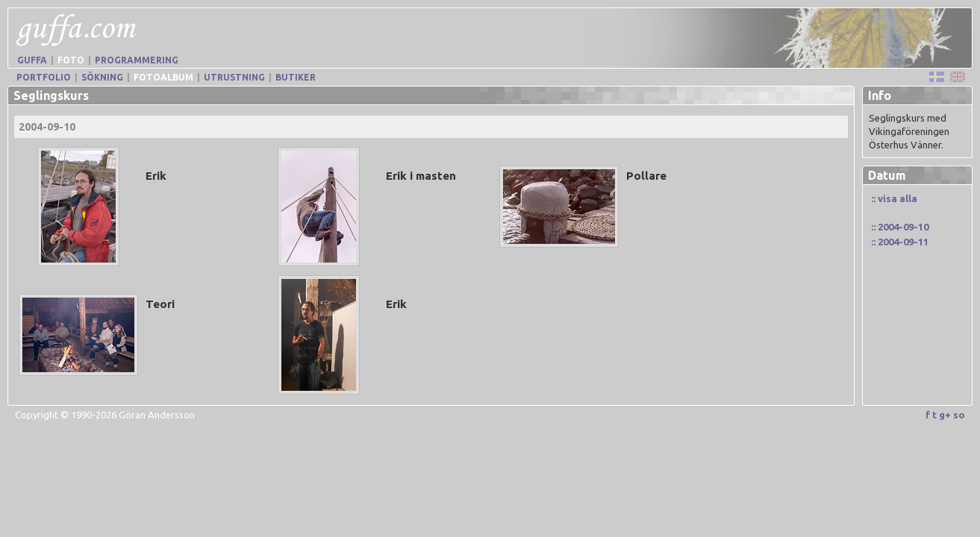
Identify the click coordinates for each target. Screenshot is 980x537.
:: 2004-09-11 (900, 242)
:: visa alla (894, 198)
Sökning (102, 77)
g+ (945, 415)
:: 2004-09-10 (900, 227)
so (959, 415)
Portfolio (44, 77)
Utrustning (234, 77)
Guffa (32, 60)
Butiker (296, 77)
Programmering (137, 60)
